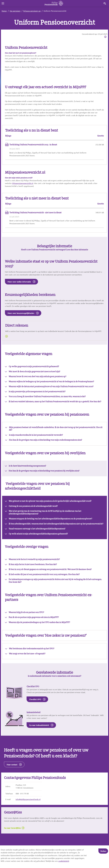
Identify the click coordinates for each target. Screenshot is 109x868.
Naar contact (12, 778)
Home (4, 11)
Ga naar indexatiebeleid (39, 738)
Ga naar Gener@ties (12, 842)
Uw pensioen (15, 11)
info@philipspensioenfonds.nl (28, 813)
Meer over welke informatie (19, 284)
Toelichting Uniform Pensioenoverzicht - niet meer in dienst (35, 214)
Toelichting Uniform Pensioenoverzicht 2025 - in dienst (33, 146)
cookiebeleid (64, 861)
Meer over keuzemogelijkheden (21, 316)
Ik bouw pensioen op (32, 11)
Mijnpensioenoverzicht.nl (23, 185)
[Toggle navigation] (3, 3)
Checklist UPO (35, 712)
